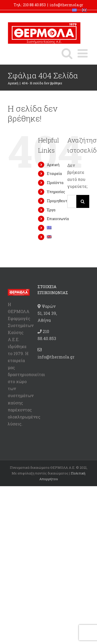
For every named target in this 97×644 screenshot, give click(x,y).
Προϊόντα (55, 183)
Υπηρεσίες (56, 192)
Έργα (51, 210)
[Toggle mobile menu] (83, 53)
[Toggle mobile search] (67, 53)
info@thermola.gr (66, 5)
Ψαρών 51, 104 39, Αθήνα (47, 313)
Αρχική (53, 165)
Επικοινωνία (58, 219)
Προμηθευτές (59, 201)
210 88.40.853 (34, 5)
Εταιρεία (54, 174)
